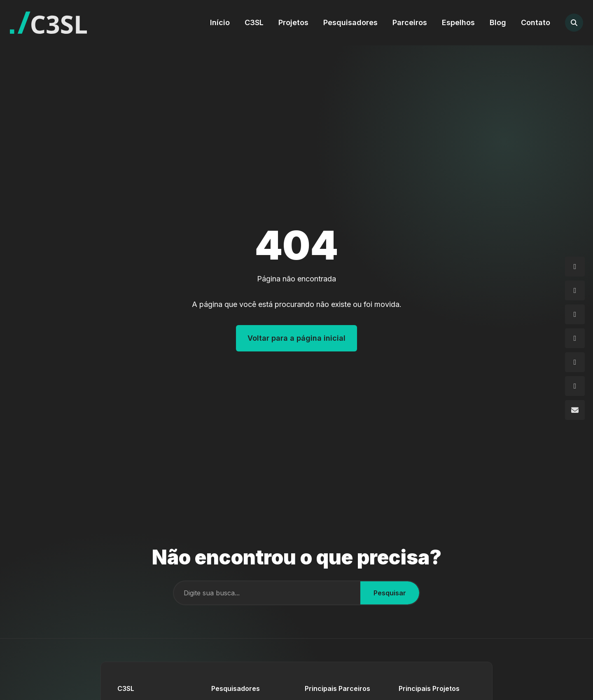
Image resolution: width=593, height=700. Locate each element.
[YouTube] (575, 386)
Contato (536, 22)
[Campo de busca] (267, 593)
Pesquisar (390, 593)
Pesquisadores (350, 22)
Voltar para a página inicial (296, 338)
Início (220, 22)
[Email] (575, 410)
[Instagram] (575, 267)
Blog (498, 22)
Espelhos (458, 22)
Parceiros (410, 22)
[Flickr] (575, 362)
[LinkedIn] (575, 338)
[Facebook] (575, 290)
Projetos (293, 22)
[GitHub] (575, 314)
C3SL (254, 22)
